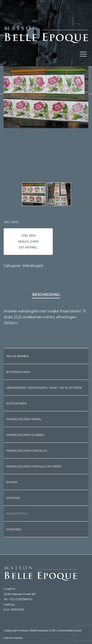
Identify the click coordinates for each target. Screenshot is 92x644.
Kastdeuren (16, 403)
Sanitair (13, 498)
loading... (10, 604)
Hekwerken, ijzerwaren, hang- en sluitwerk (44, 388)
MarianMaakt (13, 638)
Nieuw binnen (17, 356)
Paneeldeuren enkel (24, 419)
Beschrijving (46, 295)
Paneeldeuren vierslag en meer (34, 466)
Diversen (14, 529)
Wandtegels (33, 266)
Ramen (12, 482)
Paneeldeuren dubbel (25, 435)
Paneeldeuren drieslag (27, 451)
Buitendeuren (18, 372)
